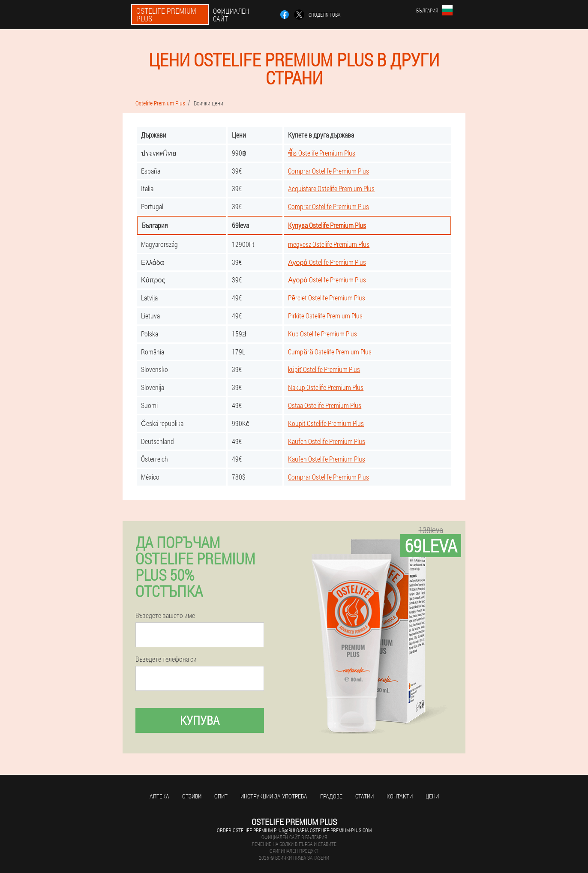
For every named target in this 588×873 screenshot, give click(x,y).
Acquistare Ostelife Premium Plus (331, 188)
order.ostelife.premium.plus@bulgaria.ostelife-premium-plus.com (294, 830)
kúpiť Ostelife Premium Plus (324, 369)
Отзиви (192, 796)
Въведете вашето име (165, 615)
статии (364, 796)
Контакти (400, 796)
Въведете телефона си (166, 659)
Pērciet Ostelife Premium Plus (327, 298)
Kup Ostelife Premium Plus (322, 334)
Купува (200, 720)
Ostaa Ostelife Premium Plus (325, 405)
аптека (159, 796)
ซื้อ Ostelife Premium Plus (322, 153)
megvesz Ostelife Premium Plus (329, 244)
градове (331, 796)
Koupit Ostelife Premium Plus (326, 423)
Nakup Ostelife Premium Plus (326, 387)
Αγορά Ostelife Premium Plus (327, 262)
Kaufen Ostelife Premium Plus (327, 441)
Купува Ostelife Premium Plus (327, 225)
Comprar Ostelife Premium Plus (328, 171)
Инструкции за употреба (274, 796)
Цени (432, 796)
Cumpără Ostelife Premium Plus (330, 352)
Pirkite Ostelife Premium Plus (325, 316)
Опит (221, 796)
